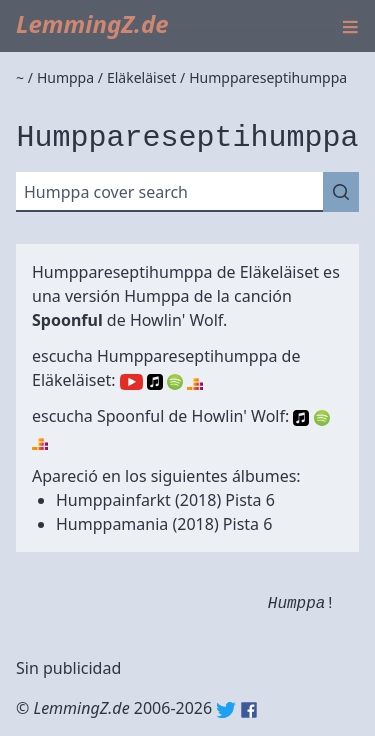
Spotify (175, 382)
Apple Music (155, 382)
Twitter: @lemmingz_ (226, 710)
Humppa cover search (106, 192)
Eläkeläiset (279, 272)
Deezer (195, 382)
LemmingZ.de (92, 23)
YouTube (131, 382)
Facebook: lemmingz (249, 710)
